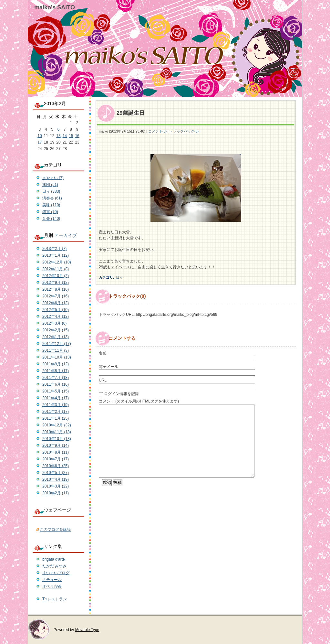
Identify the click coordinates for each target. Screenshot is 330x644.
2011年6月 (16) (56, 384)
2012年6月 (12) (56, 303)
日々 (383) (51, 191)
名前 (103, 353)
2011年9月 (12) (56, 364)
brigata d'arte (54, 559)
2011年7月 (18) (56, 378)
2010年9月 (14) (56, 445)
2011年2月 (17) (56, 412)
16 (77, 136)
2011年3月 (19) (56, 405)
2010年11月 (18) (57, 432)
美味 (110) (51, 205)
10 (40, 136)
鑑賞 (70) (50, 212)
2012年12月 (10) (57, 262)
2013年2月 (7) (54, 249)
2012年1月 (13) (56, 337)
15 (71, 136)
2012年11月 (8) (56, 269)
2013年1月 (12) (56, 255)
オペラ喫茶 (52, 586)
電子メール (108, 367)
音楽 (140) (51, 219)
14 (65, 136)
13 (58, 136)
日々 (119, 277)
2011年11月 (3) (56, 350)
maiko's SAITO (55, 7)
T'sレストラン (55, 599)
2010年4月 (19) (56, 479)
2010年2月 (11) (56, 493)
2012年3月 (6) (54, 323)
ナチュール (52, 580)
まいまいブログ (56, 573)
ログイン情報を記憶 (121, 394)
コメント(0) (157, 131)
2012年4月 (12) (56, 317)
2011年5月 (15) (56, 391)
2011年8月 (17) (56, 371)
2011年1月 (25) (56, 418)
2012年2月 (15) (56, 330)
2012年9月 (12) (56, 283)
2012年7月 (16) (56, 296)
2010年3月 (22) (56, 486)
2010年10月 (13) (57, 439)
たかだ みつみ (54, 566)
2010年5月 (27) (56, 473)
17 (40, 142)
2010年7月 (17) (56, 459)
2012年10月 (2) (56, 276)
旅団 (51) (50, 185)
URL (103, 380)
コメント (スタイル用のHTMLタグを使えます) (139, 401)
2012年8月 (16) (56, 289)
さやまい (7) (53, 178)
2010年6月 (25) (56, 466)
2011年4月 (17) (56, 398)
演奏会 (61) (52, 198)
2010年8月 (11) (56, 452)
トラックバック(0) (184, 131)
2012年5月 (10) (56, 310)
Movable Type (87, 630)
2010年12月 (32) (57, 425)
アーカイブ (66, 235)
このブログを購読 (55, 530)
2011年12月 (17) (57, 344)
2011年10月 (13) (57, 357)
